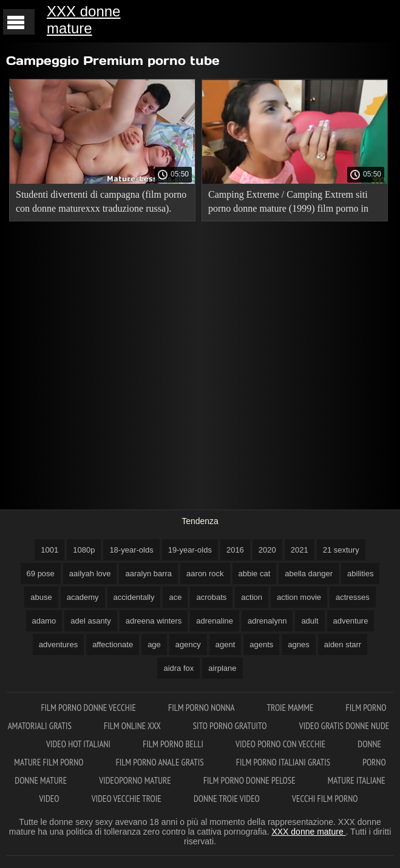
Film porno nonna (202, 708)
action (252, 597)
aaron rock (205, 574)
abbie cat (255, 574)
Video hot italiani (79, 744)
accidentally (134, 597)
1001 (49, 550)
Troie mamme (291, 708)
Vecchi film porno (325, 799)
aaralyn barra (148, 574)
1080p (84, 550)
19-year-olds (190, 550)
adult (310, 621)
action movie (299, 597)
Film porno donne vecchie (89, 708)
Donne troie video (228, 799)
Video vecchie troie (127, 799)
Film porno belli (174, 744)
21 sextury (341, 550)
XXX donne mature (83, 20)
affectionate (113, 644)
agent (225, 644)
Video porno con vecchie (281, 744)
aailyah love (90, 574)
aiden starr (343, 644)
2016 (235, 550)
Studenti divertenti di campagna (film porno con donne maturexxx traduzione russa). (101, 201)
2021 (300, 550)
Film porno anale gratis (161, 762)
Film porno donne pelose (250, 780)
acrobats (211, 597)
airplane (222, 668)
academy (83, 597)
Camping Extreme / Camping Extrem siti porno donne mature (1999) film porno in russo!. (288, 204)
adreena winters (154, 621)
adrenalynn (267, 621)
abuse (41, 597)
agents (261, 644)
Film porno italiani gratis (284, 762)
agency (188, 644)
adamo (44, 621)
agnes (298, 644)
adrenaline (215, 621)
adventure (351, 621)
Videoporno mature (136, 780)
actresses (353, 597)
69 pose (41, 574)
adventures (58, 644)
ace (175, 597)
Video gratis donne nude (344, 726)
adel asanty (91, 621)
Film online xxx (133, 726)
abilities (360, 574)
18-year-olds (131, 550)
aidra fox (178, 668)
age (154, 644)
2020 (267, 550)
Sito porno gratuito (231, 726)
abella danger (309, 574)
